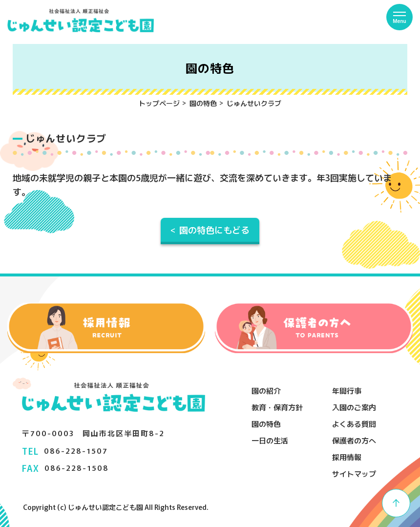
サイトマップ (354, 474)
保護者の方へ (354, 440)
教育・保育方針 (277, 407)
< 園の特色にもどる (210, 230)
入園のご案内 (354, 407)
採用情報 (347, 457)
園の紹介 (266, 390)
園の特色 (203, 103)
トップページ (159, 103)
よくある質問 (354, 424)
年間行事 (347, 390)
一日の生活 (270, 440)
